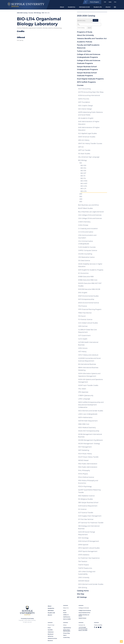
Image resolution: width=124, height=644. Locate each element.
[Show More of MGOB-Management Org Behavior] (105, 440)
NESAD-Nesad (83, 460)
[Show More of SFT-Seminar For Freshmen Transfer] (105, 523)
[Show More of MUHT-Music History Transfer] (105, 457)
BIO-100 (83, 166)
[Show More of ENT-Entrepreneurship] (105, 300)
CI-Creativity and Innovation (88, 229)
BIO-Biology (82, 160)
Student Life (98, 7)
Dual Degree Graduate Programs (90, 79)
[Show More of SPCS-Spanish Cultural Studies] (105, 548)
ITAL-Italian (82, 389)
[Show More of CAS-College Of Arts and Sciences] (105, 219)
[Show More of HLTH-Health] (105, 339)
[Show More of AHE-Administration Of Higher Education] (105, 128)
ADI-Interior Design (85, 109)
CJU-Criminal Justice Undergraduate (86, 242)
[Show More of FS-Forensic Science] (105, 320)
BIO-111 (83, 176)
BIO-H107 (84, 184)
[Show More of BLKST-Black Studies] (105, 209)
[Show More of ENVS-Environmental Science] (105, 303)
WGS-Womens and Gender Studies (91, 411)
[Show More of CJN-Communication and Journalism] (105, 236)
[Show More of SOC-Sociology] (105, 538)
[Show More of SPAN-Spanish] (105, 545)
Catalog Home (83, 591)
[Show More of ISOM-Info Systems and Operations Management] (105, 380)
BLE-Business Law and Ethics (89, 205)
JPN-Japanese (83, 392)
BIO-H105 (84, 181)
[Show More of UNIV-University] (105, 578)
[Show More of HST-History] (105, 352)
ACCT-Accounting (84, 89)
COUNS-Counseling (85, 254)
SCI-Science (82, 509)
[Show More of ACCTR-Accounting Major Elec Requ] (105, 92)
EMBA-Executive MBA (86, 277)
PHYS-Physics (83, 474)
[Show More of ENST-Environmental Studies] (105, 296)
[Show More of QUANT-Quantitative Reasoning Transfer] (105, 490)
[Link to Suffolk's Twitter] (96, 627)
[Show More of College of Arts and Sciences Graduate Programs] (105, 61)
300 (81, 197)
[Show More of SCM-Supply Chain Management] (105, 516)
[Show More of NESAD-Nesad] (105, 461)
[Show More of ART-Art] (105, 147)
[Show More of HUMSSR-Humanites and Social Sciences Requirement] (105, 359)
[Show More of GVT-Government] (105, 336)
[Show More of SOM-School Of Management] (105, 542)
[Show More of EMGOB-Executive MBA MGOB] (105, 290)
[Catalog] (85, 21)
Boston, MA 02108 (83, 630)
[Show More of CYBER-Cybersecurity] (105, 396)
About (62, 7)
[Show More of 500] (96, 202)
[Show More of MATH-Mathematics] (105, 418)
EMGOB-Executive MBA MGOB (89, 289)
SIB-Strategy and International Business (89, 527)
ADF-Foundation (84, 102)
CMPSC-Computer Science (88, 250)
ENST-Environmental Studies (88, 296)
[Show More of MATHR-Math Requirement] (105, 421)
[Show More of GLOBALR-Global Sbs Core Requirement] (105, 330)
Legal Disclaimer (67, 628)
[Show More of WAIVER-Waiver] (105, 581)
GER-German (83, 326)
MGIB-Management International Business (90, 436)
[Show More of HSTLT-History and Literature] (105, 355)
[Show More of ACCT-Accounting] (105, 89)
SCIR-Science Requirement (88, 506)
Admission (51, 611)
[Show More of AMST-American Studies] (105, 137)
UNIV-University (84, 578)
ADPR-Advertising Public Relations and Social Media (90, 114)
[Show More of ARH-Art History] (105, 141)
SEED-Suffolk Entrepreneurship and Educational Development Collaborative (91, 405)
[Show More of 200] (105, 194)
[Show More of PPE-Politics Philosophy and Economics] (105, 481)
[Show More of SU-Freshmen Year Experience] (105, 558)
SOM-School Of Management (89, 541)
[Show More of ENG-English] (105, 293)
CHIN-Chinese (83, 225)
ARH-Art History (84, 140)
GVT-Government (84, 336)
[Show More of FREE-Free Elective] (105, 313)
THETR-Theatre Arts (85, 568)
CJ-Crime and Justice (86, 232)
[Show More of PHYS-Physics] (105, 474)
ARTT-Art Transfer (84, 150)
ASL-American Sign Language (89, 157)
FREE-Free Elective (85, 313)
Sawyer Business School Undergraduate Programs (87, 68)
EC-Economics (83, 273)
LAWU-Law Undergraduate (88, 414)
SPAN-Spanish (83, 545)
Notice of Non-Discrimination (67, 630)
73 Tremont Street (83, 629)
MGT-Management (85, 447)
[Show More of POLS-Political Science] (105, 478)
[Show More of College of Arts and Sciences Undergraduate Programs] (105, 55)
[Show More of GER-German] (105, 327)
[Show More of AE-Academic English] (105, 119)
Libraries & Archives (52, 638)
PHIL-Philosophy (84, 470)
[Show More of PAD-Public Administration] (105, 464)
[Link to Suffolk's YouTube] (99, 627)
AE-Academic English (86, 118)
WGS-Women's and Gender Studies (91, 584)
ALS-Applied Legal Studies (87, 133)
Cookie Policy (66, 637)
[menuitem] (62, 7)
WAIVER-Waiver (84, 581)
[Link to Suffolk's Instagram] (101, 627)
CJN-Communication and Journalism (87, 237)
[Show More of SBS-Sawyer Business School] (105, 503)
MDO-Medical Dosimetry (87, 428)
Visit (105, 2)
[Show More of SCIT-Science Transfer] (105, 513)
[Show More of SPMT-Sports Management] (105, 552)
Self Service (50, 636)
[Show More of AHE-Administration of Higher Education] (105, 122)
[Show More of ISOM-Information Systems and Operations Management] (105, 374)
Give (115, 2)
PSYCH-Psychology (85, 487)
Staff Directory (67, 617)
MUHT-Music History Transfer (88, 457)
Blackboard (51, 634)
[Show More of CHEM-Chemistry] (105, 222)
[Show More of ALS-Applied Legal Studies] (105, 134)
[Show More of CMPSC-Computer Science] (105, 251)
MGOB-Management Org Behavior (91, 440)
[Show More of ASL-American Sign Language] (105, 157)
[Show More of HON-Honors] (105, 349)
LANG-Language (84, 399)
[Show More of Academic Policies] (105, 42)
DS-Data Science (84, 261)
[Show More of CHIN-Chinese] (105, 225)
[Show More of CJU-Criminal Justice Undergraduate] (105, 242)
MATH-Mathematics (85, 417)
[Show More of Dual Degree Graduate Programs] (105, 79)
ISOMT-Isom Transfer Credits (88, 385)
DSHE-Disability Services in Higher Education (90, 265)
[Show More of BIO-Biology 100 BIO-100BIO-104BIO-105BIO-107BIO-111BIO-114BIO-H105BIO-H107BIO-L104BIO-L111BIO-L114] (105, 161)
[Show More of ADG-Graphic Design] (105, 106)
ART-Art (81, 147)
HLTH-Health (83, 339)
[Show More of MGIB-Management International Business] (105, 435)
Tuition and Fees (84, 51)
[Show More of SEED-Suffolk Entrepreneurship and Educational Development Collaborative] (105, 403)
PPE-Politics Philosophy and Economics (88, 482)
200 (81, 194)
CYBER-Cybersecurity (86, 396)
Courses (80, 85)
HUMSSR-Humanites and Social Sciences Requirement (89, 360)
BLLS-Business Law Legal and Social (91, 212)
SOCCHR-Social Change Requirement (87, 533)
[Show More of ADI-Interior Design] (105, 109)
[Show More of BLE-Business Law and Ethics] (105, 205)
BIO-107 (83, 173)
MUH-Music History (85, 454)
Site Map (81, 594)
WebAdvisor (51, 632)
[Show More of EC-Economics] (105, 274)
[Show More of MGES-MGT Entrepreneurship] (105, 431)
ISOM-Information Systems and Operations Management (89, 375)
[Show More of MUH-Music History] (105, 454)
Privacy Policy (67, 633)
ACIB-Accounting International (89, 95)
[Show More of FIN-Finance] (105, 306)
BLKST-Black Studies (85, 208)
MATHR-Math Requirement (88, 421)
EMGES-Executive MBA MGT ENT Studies (90, 285)
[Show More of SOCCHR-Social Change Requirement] (105, 532)
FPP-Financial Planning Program (90, 309)
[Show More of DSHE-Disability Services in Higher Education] (105, 264)
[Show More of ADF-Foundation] (105, 103)
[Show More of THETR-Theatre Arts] (105, 569)
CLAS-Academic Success (87, 247)
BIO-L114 (84, 191)
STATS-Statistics (84, 555)
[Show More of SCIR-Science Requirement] (105, 506)
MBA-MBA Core (84, 424)
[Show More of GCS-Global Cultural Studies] (105, 323)
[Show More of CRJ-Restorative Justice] (105, 258)
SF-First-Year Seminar (86, 519)
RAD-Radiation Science (86, 496)
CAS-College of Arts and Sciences (90, 215)
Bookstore (50, 641)
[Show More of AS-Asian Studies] (105, 154)
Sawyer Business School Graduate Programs (87, 74)
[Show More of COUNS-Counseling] (105, 254)
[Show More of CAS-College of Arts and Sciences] (105, 215)
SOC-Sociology (83, 538)
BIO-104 (83, 168)
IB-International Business (87, 364)
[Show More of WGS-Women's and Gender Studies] (105, 585)
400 (81, 199)
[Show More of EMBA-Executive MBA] (105, 277)
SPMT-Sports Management (88, 551)
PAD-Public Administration (88, 464)
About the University (85, 35)
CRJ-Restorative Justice (86, 257)
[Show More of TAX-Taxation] (105, 562)
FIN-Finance (83, 306)
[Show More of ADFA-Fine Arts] (105, 99)
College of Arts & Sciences (85, 610)
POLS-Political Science (86, 477)
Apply (110, 2)
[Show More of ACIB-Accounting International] (105, 96)
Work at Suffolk (67, 619)
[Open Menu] (115, 7)
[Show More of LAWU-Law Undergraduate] (105, 414)
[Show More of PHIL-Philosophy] (105, 471)
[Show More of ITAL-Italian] (105, 389)
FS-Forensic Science (85, 320)
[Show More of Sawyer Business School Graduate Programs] (105, 73)
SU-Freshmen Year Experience (89, 558)
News (65, 610)
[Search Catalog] (89, 24)
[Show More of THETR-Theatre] (105, 565)
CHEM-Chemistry (84, 222)
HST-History (82, 352)
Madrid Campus (82, 618)
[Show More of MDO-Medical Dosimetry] (105, 428)
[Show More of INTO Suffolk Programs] (105, 82)
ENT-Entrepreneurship (86, 299)
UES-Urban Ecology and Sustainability (87, 573)
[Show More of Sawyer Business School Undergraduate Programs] (105, 67)
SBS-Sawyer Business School (88, 503)
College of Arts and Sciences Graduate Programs (89, 62)
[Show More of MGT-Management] (105, 447)
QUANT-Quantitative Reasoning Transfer (89, 491)
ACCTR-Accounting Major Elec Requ (91, 92)
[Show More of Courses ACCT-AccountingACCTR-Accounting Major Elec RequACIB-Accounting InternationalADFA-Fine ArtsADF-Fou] (105, 85)
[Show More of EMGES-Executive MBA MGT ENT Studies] (105, 284)
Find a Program (91, 2)
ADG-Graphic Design (86, 106)
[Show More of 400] (99, 199)
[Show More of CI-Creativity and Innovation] (105, 229)
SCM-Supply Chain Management (90, 516)
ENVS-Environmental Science (89, 303)
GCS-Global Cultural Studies (88, 323)
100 (81, 163)
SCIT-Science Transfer (86, 513)
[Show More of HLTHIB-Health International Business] (105, 343)
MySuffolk (50, 630)
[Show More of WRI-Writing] (105, 588)
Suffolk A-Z (66, 615)
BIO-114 (83, 178)
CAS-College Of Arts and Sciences (90, 218)
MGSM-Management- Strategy (89, 444)
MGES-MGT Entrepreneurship (89, 431)
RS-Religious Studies (85, 499)
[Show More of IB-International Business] (105, 365)
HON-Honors (83, 348)
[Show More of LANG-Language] (105, 399)
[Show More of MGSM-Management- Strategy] (105, 444)
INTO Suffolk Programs (86, 82)
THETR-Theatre (84, 565)
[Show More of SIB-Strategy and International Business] (105, 526)
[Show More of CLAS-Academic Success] (105, 247)
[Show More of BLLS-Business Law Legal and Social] (105, 212)
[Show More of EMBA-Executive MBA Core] (105, 280)
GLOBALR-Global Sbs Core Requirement (88, 331)
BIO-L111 (83, 189)
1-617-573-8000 (82, 627)
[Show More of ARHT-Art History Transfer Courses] (105, 144)
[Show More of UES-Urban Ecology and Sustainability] (105, 572)
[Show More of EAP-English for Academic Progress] (105, 270)
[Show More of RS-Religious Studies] (105, 499)
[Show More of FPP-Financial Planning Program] (105, 310)
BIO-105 (83, 171)
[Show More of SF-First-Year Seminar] (105, 520)
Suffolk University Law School (84, 615)
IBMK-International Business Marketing (88, 369)
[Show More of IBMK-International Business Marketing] (105, 368)
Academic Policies (85, 42)
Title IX (65, 635)
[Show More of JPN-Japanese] (105, 392)
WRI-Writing (83, 588)
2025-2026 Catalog (22, 13)
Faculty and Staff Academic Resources (88, 46)
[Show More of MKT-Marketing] (105, 451)
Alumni (108, 7)
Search (90, 28)
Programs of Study (85, 32)
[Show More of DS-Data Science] (105, 261)
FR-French (82, 316)
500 (81, 202)
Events (65, 613)
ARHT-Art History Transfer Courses (90, 144)
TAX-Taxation (83, 561)
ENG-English (83, 293)
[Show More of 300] (102, 197)
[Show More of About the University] (105, 35)
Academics (72, 7)
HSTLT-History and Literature (88, 355)
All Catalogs (82, 597)
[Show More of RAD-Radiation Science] (105, 496)
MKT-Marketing (84, 450)
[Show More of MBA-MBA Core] (105, 424)
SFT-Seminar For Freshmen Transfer (91, 523)
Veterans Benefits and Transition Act (92, 38)
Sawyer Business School (84, 613)
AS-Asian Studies (84, 154)
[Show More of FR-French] (105, 316)
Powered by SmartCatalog (27, 618)
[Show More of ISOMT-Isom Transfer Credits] (105, 386)
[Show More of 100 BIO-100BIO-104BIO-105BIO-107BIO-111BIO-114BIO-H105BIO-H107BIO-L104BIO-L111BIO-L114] (102, 163)
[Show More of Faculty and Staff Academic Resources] (105, 45)
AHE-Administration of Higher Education (89, 123)
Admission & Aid (84, 7)
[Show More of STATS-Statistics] (105, 555)
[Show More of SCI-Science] (105, 510)
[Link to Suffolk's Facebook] (94, 627)
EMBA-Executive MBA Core (88, 280)
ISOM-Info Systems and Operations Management (91, 381)
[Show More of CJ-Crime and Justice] (105, 232)
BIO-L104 (84, 186)
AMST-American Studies (87, 137)
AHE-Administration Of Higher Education (89, 129)
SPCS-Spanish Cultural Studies (89, 548)
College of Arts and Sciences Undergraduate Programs (89, 56)
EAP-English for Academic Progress (91, 270)
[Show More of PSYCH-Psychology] (105, 487)
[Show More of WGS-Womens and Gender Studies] (105, 411)
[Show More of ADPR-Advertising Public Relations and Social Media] (105, 113)
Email (49, 628)
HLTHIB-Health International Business (88, 344)
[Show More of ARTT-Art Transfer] (105, 151)
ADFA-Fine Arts (84, 99)
